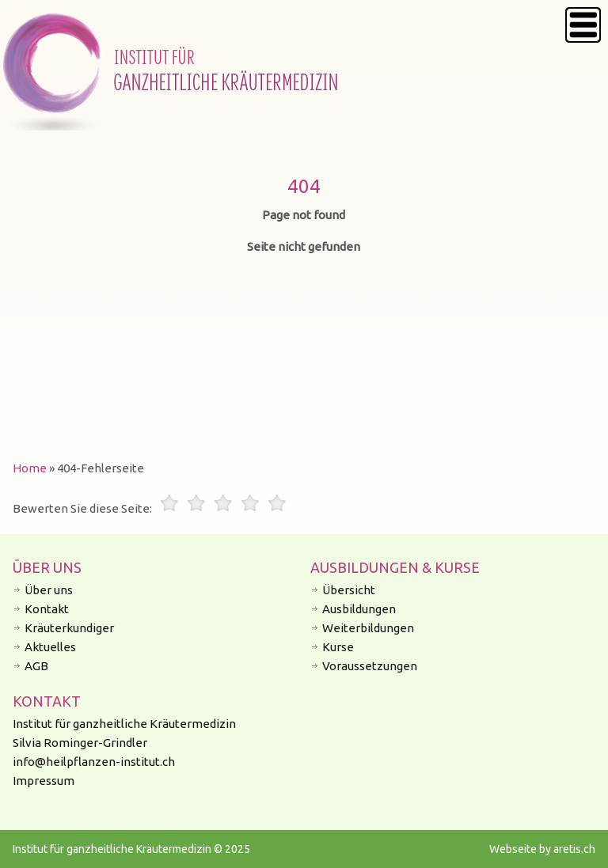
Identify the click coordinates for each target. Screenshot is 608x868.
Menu (583, 25)
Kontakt (47, 609)
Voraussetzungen (370, 666)
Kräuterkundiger (69, 628)
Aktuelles (50, 647)
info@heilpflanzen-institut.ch (94, 762)
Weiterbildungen (368, 628)
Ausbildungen (359, 609)
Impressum (44, 781)
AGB (36, 666)
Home (30, 468)
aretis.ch (574, 849)
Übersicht (349, 590)
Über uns (49, 590)
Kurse (338, 647)
